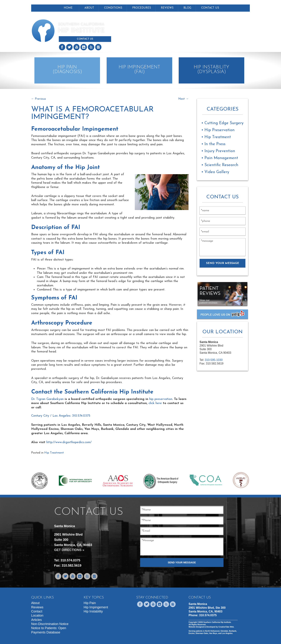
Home (68, 8)
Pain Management (221, 158)
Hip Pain (90, 603)
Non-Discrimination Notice (50, 624)
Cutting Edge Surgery (224, 123)
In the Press (215, 144)
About (89, 8)
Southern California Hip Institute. (217, 622)
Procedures (142, 8)
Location (37, 616)
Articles (36, 620)
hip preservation (161, 399)
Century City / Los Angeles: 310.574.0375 (61, 416)
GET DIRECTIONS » (69, 550)
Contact (37, 611)
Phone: (203, 615)
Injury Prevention (220, 151)
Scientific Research (221, 165)
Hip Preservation (220, 130)
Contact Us (85, 39)
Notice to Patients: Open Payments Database (49, 630)
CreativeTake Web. (226, 627)
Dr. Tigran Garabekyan (47, 399)
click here (155, 403)
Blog (187, 8)
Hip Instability (93, 611)
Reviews (167, 8)
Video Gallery (217, 172)
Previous (39, 99)
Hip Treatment (54, 453)
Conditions (113, 8)
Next (183, 99)
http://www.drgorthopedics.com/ (69, 442)
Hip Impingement (96, 607)
